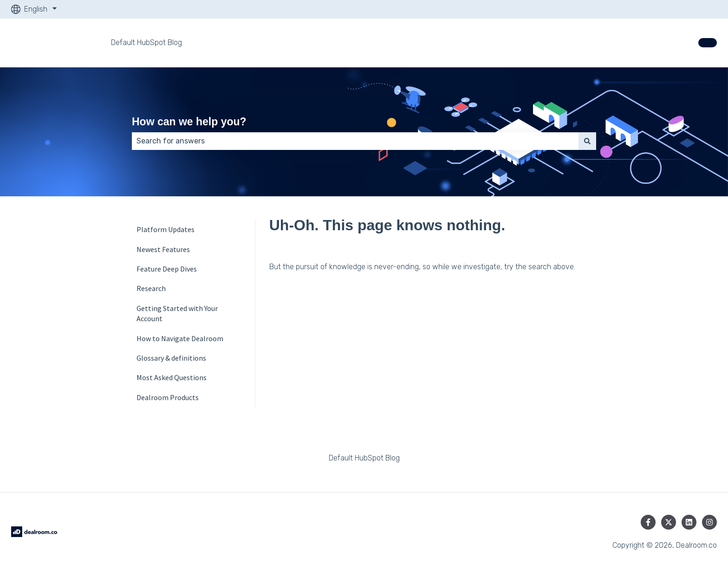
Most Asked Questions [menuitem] (172, 377)
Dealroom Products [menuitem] (168, 397)
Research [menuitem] (151, 288)
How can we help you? (189, 122)
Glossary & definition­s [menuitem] (171, 358)
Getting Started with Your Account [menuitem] (177, 313)
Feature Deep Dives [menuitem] (167, 269)
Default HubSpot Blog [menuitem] (364, 458)
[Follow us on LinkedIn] (689, 522)
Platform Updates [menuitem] (166, 229)
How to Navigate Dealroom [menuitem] (180, 338)
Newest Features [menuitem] (163, 249)
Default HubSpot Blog (146, 42)
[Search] (587, 141)
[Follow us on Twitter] (669, 522)
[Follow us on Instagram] (709, 522)
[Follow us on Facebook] (648, 522)
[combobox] (355, 141)
